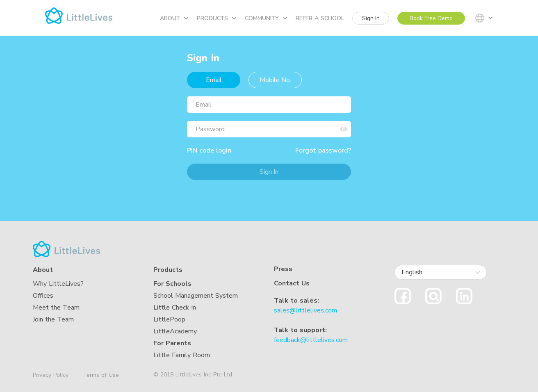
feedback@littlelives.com (311, 340)
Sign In (371, 18)
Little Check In (175, 308)
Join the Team (53, 319)
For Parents (172, 343)
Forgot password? (323, 150)
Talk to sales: (296, 301)
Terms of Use (101, 375)
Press (283, 269)
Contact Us (292, 283)
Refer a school (320, 18)
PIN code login (209, 150)
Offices (43, 296)
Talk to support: (300, 330)
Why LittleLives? (58, 284)
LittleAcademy (175, 331)
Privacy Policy (51, 375)
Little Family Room (182, 355)
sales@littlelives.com (305, 310)
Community (266, 18)
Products (217, 18)
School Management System (196, 296)
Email (214, 80)
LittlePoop (169, 319)
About (174, 18)
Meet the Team (56, 308)
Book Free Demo (431, 18)
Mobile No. (275, 80)
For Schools (172, 284)
